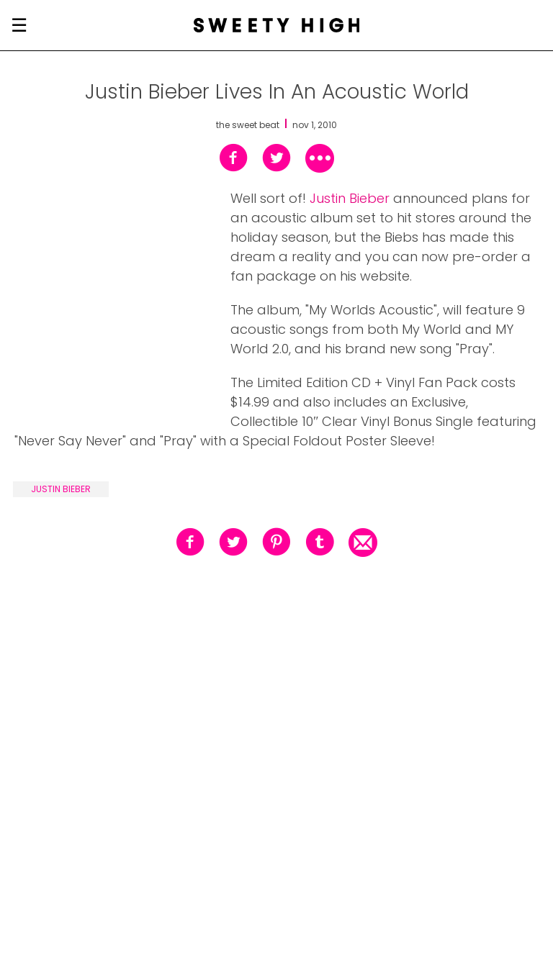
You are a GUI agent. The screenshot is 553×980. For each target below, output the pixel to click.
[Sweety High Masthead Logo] (277, 25)
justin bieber (61, 489)
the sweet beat (248, 125)
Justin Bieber (350, 198)
